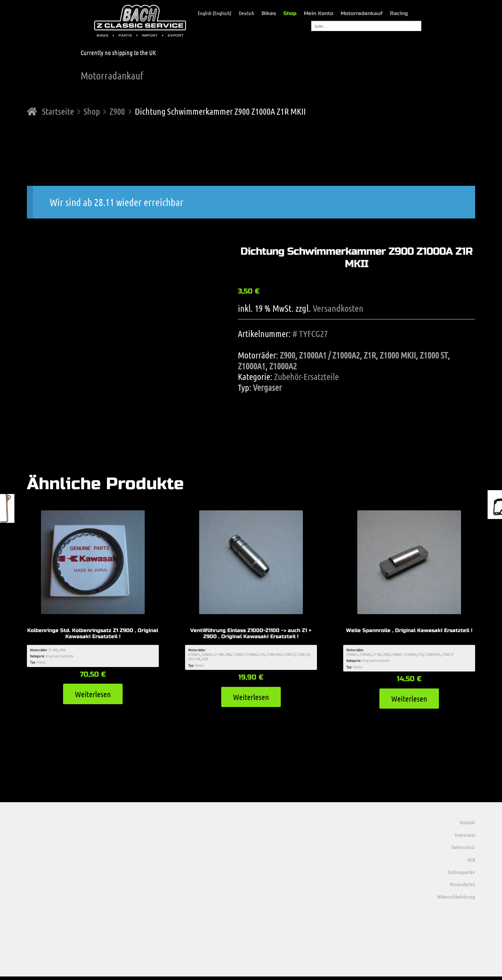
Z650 (205, 660)
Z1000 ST (434, 355)
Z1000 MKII (398, 355)
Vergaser (267, 387)
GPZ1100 (194, 660)
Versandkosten (338, 308)
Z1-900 (53, 651)
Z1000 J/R (303, 655)
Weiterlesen (93, 696)
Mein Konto (319, 13)
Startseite (58, 111)
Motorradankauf (362, 13)
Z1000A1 (252, 366)
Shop (290, 13)
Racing (399, 13)
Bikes (269, 13)
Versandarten (462, 888)
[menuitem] (211, 13)
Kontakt (468, 826)
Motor (41, 663)
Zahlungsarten (461, 875)
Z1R (370, 355)
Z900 (117, 111)
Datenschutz (463, 851)
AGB (471, 863)
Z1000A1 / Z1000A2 (329, 355)
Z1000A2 (283, 366)
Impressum (465, 838)
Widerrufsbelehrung (456, 900)
